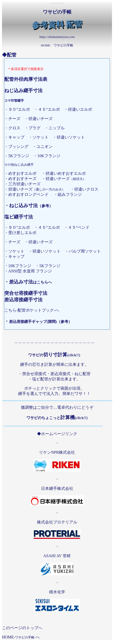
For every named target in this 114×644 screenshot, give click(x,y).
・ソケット (41, 137)
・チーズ (14, 242)
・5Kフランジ (19, 156)
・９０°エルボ (19, 109)
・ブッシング (18, 147)
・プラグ (34, 128)
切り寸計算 (54, 355)
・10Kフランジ (49, 156)
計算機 (57, 417)
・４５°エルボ (49, 109)
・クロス (14, 128)
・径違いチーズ (41, 242)
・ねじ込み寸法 (29, 206)
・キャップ (16, 137)
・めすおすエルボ (22, 173)
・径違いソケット (47, 251)
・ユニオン (45, 147)
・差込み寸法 (28, 282)
